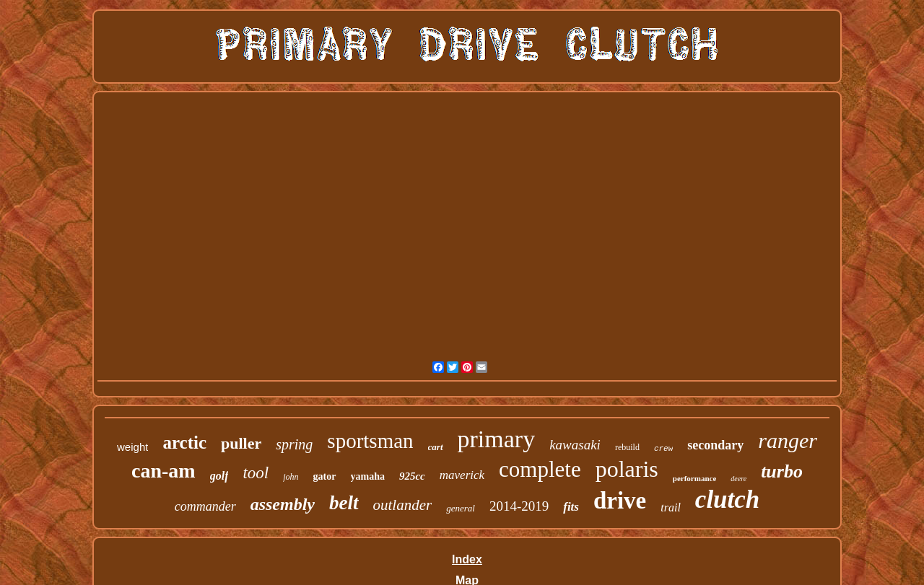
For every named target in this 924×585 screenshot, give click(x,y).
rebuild (627, 447)
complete (540, 469)
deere (738, 479)
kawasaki (575, 445)
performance (694, 478)
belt (344, 503)
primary (497, 439)
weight (132, 447)
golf (219, 476)
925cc (412, 476)
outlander (403, 505)
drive (620, 501)
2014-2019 (519, 506)
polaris (627, 469)
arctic (184, 443)
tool (256, 473)
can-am (164, 471)
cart (436, 447)
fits (571, 507)
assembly (283, 504)
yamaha (368, 476)
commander (205, 506)
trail (671, 507)
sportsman (370, 441)
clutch (727, 500)
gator (325, 476)
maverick (462, 475)
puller (241, 443)
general (461, 508)
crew (663, 449)
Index (467, 559)
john (291, 477)
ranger (788, 440)
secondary (715, 445)
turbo (782, 471)
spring (294, 444)
